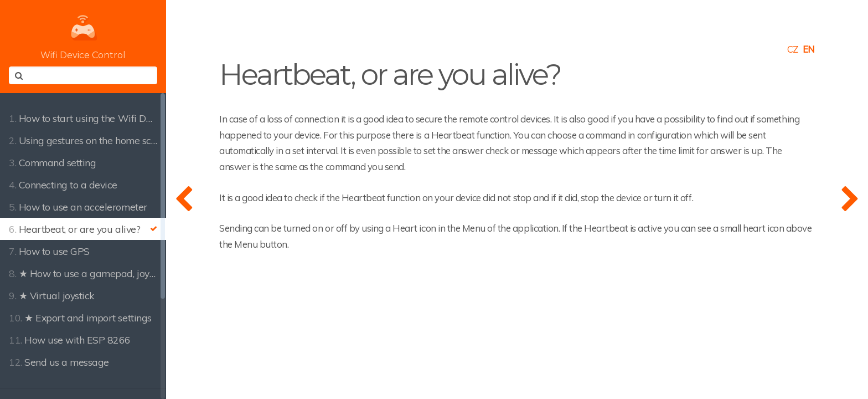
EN (809, 49)
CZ (793, 49)
